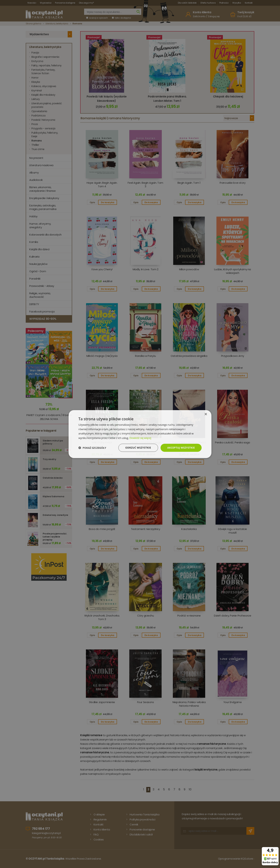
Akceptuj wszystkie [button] (181, 448)
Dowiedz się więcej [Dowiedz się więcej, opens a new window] (140, 438)
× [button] (206, 414)
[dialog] (140, 434)
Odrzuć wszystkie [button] (138, 448)
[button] (92, 448)
